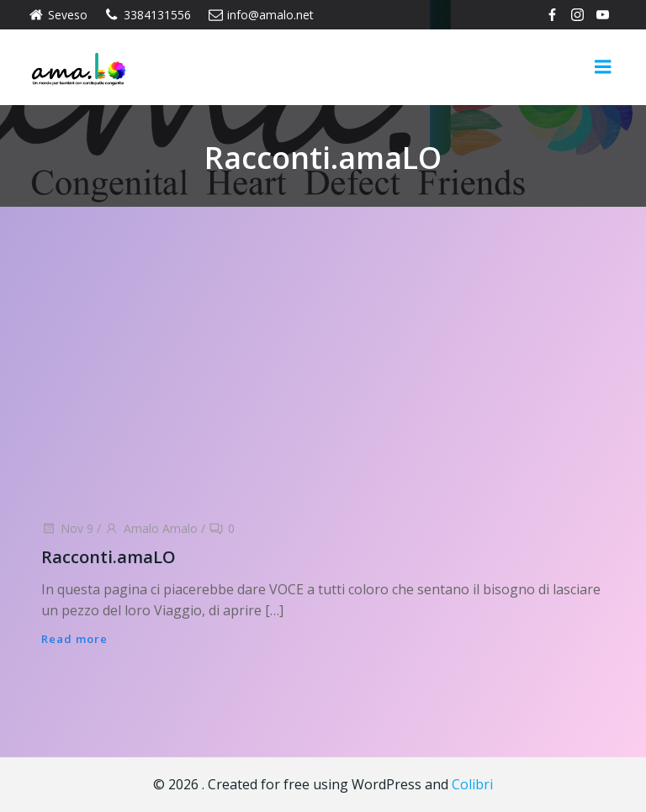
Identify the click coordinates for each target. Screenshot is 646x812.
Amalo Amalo (151, 528)
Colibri (472, 784)
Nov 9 (67, 528)
